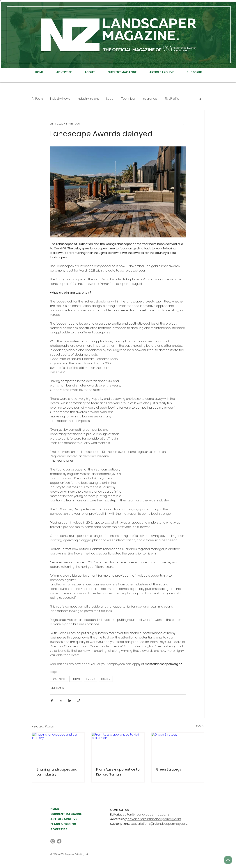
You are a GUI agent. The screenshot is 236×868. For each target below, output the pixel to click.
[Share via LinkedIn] (70, 701)
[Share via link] (79, 701)
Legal (110, 99)
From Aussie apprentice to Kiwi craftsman (118, 772)
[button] (200, 99)
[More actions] (184, 124)
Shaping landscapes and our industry (57, 772)
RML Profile (172, 99)
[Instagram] (53, 841)
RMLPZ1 (76, 679)
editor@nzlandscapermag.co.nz (146, 814)
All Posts (37, 99)
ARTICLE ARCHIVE (64, 819)
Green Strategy (169, 769)
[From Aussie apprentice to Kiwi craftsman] (118, 748)
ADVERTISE (59, 829)
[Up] (228, 860)
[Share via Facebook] (52, 701)
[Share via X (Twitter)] (61, 701)
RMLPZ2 (91, 679)
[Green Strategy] (178, 748)
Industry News (60, 99)
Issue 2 (106, 679)
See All (200, 726)
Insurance (150, 99)
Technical (128, 99)
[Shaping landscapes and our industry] (58, 748)
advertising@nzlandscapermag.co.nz (154, 819)
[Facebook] (59, 841)
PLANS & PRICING (63, 824)
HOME (55, 809)
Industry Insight (88, 99)
